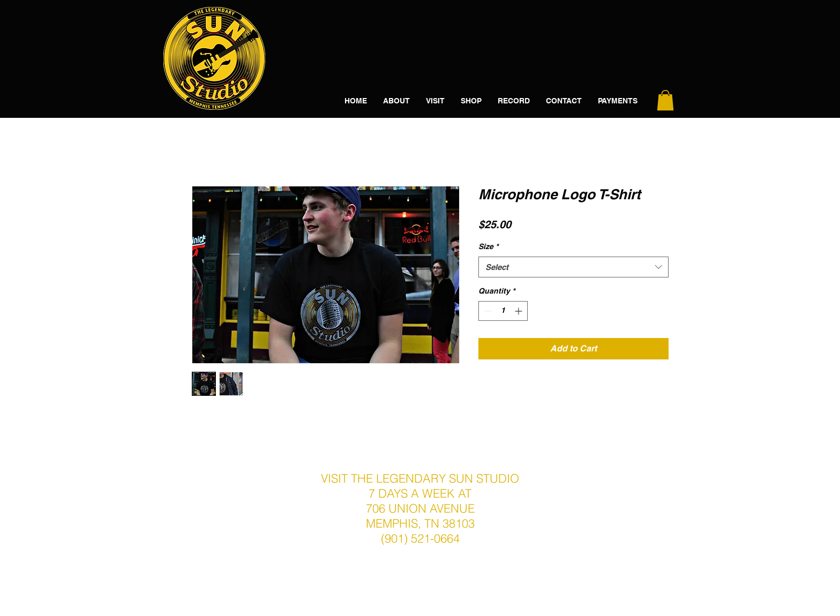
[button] (665, 100)
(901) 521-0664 (420, 538)
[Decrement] (487, 311)
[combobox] (573, 267)
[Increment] (519, 311)
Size (488, 246)
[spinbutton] (503, 311)
